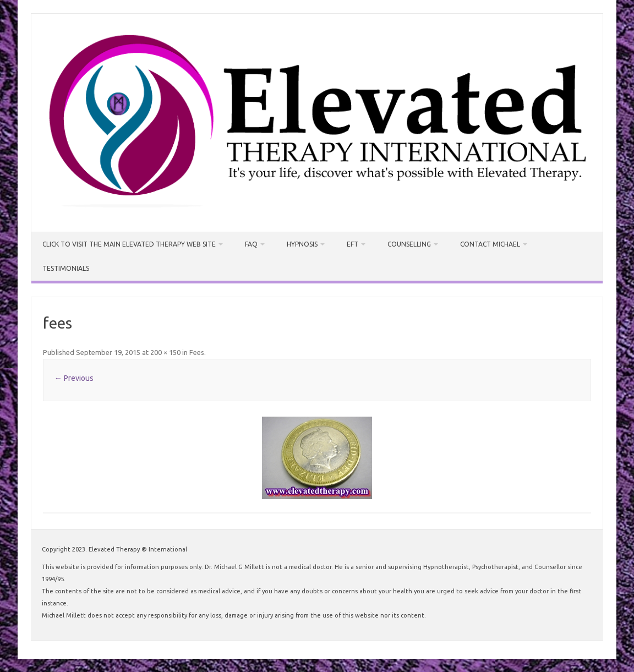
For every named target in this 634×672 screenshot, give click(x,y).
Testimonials (66, 268)
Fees (197, 352)
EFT (352, 244)
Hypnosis (302, 244)
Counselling (409, 244)
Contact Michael (490, 244)
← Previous (74, 378)
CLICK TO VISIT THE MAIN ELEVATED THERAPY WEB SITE (129, 244)
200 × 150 (165, 352)
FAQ (251, 244)
